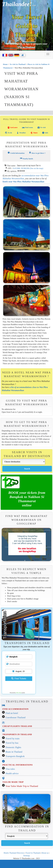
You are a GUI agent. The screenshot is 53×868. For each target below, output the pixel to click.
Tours (34, 133)
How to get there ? (37, 153)
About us (45, 853)
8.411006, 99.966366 (21, 168)
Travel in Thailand (33, 853)
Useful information (16, 153)
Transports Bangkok (15, 756)
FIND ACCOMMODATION (15, 709)
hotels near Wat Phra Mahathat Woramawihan (23, 182)
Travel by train (13, 739)
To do (8, 133)
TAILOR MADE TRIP (13, 782)
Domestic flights (13, 747)
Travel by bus (12, 743)
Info (45, 133)
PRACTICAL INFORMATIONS (18, 765)
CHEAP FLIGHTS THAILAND (17, 726)
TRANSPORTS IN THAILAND (17, 734)
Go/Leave (12, 128)
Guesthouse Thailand (15, 717)
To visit (42, 128)
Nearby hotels (26, 158)
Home (5, 64)
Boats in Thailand (14, 752)
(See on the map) (37, 168)
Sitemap (26, 856)
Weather (21, 133)
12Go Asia (18, 693)
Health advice (12, 773)
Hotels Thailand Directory (14, 853)
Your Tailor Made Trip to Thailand (22, 786)
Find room (27, 128)
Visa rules (10, 769)
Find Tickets (19, 679)
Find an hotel (12, 713)
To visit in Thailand (18, 64)
